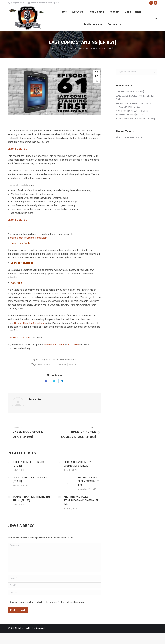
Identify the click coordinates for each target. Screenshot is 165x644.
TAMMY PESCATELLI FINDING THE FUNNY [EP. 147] (32, 499)
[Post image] (9, 462)
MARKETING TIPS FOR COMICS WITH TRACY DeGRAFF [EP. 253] (134, 105)
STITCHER (73, 345)
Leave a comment (67, 359)
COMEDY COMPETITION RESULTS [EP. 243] (31, 464)
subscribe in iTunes (55, 345)
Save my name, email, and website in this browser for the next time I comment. (48, 602)
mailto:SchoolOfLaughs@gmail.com (29, 238)
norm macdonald (61, 364)
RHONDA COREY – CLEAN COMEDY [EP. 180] (89, 481)
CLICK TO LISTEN (17, 149)
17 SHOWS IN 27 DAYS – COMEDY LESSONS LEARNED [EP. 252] (132, 113)
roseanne (73, 364)
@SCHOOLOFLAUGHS (19, 338)
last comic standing (45, 364)
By (36, 359)
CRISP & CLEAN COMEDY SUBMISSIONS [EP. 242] (77, 464)
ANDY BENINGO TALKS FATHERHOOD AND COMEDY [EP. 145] (81, 500)
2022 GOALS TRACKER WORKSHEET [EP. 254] (135, 97)
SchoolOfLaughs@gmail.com (29, 323)
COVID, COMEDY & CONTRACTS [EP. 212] (30, 479)
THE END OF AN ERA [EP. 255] (130, 92)
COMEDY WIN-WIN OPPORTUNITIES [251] (136, 119)
